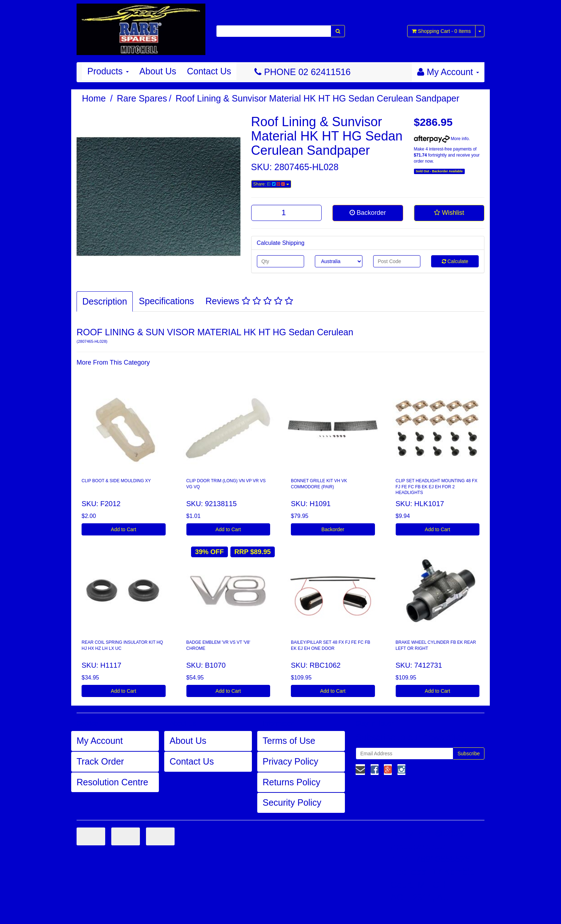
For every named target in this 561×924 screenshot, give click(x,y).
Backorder (368, 213)
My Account (100, 741)
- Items (441, 31)
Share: (271, 184)
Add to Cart (124, 529)
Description (105, 301)
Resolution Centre (112, 782)
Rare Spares (142, 98)
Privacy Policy (291, 761)
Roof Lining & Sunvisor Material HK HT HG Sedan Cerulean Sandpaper (318, 98)
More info (441, 139)
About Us (158, 71)
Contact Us (209, 71)
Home (94, 98)
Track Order (100, 761)
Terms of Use (289, 741)
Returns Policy (291, 782)
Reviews (249, 301)
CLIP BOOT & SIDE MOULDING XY (116, 481)
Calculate (455, 261)
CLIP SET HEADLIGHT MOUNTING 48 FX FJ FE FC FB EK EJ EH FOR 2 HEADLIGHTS (437, 487)
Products (108, 71)
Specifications (166, 301)
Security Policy (292, 802)
